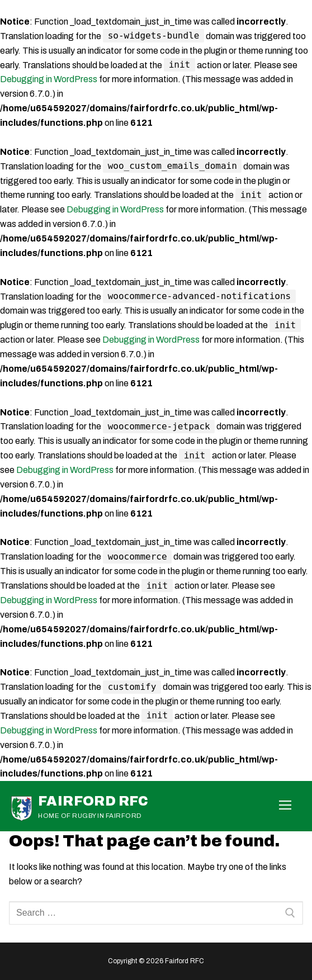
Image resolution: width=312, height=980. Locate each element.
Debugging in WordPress (49, 79)
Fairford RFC (93, 801)
